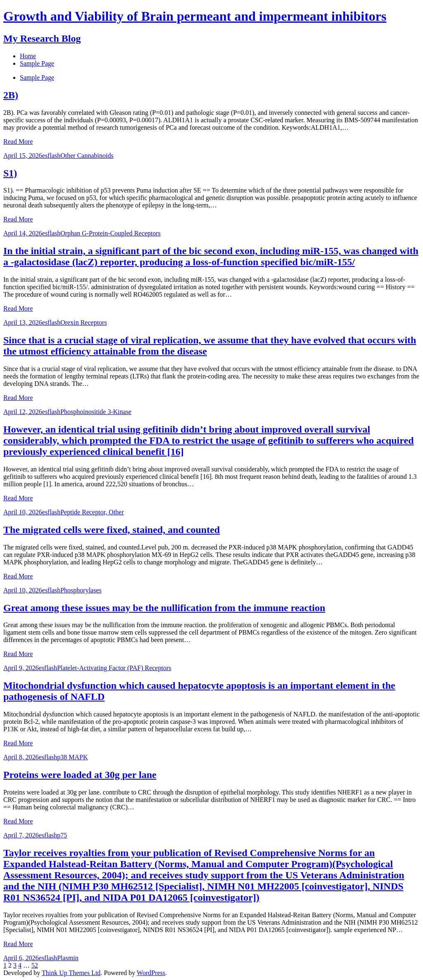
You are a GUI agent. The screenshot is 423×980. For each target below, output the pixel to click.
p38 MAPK (72, 757)
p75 (62, 835)
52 (35, 965)
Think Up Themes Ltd (71, 973)
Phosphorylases (81, 590)
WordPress (151, 973)
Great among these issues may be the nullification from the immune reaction (164, 608)
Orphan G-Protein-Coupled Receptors (111, 233)
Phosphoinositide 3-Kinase (96, 412)
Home (28, 56)
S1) (10, 173)
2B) (11, 95)
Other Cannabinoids (87, 156)
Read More (18, 142)
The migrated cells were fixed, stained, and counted (112, 530)
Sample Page (37, 77)
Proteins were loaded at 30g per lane (80, 775)
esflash (51, 156)
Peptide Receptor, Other (92, 512)
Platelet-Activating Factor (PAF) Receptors (114, 668)
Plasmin (68, 958)
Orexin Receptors (83, 322)
